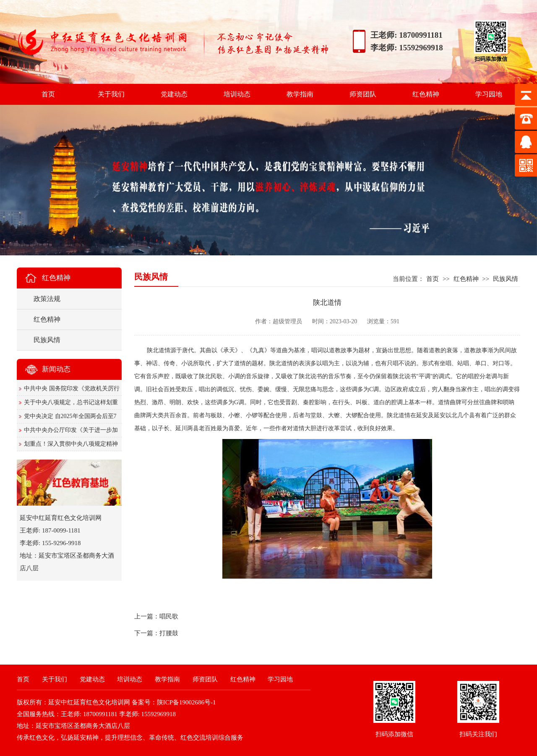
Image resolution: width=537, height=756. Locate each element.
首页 (48, 94)
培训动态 (237, 94)
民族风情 (506, 279)
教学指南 (300, 94)
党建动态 (174, 94)
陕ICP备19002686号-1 (186, 702)
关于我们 (111, 94)
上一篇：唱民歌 (156, 616)
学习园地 (489, 94)
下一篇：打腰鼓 (156, 633)
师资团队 (363, 94)
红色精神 (426, 94)
